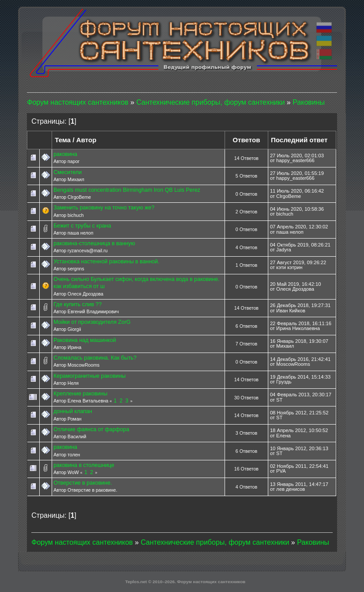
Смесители (68, 172)
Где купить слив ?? (77, 304)
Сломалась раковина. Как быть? (95, 358)
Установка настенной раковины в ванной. (106, 262)
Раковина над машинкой (85, 340)
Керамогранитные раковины (90, 376)
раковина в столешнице (84, 465)
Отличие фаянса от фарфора (91, 429)
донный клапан (73, 411)
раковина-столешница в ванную (94, 243)
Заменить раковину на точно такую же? (104, 208)
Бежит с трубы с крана (82, 226)
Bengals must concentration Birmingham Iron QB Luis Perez (127, 190)
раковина (65, 154)
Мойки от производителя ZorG (92, 322)
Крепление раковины (80, 394)
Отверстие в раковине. (83, 483)
